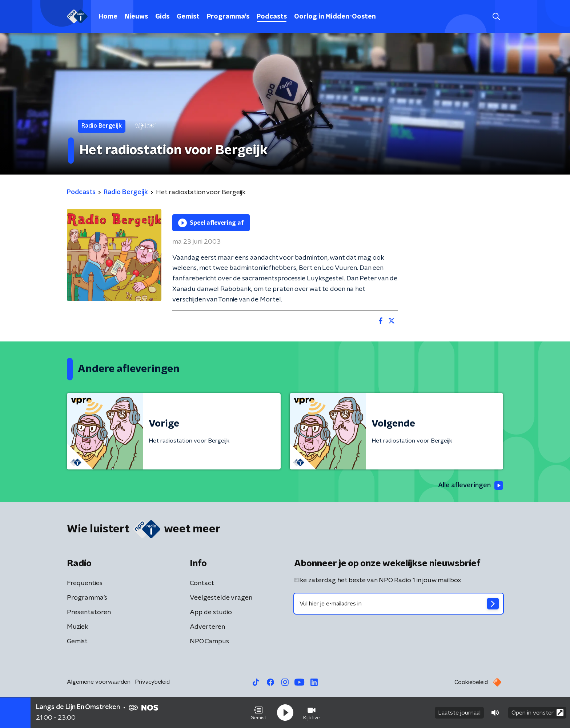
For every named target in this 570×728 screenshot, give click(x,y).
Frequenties (85, 583)
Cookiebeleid (471, 682)
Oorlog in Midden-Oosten (335, 17)
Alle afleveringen (471, 485)
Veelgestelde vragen (221, 598)
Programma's (228, 17)
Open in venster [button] (537, 713)
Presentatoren (89, 612)
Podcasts (272, 17)
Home (108, 17)
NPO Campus (209, 641)
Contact (202, 583)
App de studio (211, 612)
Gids (162, 17)
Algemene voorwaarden (99, 682)
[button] (258, 713)
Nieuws (136, 17)
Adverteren (207, 627)
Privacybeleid (152, 682)
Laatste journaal (459, 713)
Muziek (78, 627)
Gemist (188, 17)
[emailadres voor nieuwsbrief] (399, 604)
